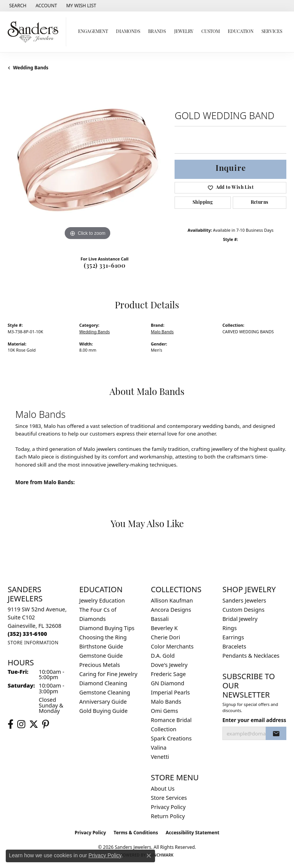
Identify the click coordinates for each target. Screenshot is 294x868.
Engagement (93, 32)
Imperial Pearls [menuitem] (170, 692)
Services (272, 32)
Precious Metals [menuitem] (100, 665)
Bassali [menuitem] (160, 619)
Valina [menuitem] (159, 748)
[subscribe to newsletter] (276, 734)
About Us (163, 789)
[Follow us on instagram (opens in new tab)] (21, 724)
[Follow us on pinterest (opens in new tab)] (46, 724)
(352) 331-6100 (105, 266)
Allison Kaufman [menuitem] (172, 600)
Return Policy (168, 816)
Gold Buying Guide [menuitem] (103, 711)
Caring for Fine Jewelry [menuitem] (108, 674)
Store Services (169, 798)
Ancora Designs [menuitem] (171, 610)
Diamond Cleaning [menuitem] (103, 683)
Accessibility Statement (193, 833)
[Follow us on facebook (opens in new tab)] (11, 724)
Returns (260, 203)
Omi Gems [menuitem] (164, 711)
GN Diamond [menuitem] (167, 683)
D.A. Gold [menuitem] (163, 656)
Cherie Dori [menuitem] (166, 637)
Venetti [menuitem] (160, 757)
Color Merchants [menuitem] (172, 646)
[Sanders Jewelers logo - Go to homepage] (35, 32)
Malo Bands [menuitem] (166, 702)
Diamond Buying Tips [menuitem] (107, 628)
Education (241, 32)
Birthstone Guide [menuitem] (101, 646)
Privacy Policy (168, 807)
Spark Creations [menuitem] (171, 738)
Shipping (203, 203)
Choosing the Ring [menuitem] (103, 637)
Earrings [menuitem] (233, 637)
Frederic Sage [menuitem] (168, 674)
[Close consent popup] (149, 856)
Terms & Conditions (136, 833)
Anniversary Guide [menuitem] (103, 702)
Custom (211, 32)
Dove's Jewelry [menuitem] (169, 665)
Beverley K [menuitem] (164, 628)
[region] (87, 162)
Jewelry (184, 32)
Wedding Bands (31, 68)
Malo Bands (162, 332)
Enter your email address (254, 720)
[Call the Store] (27, 634)
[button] (17, 6)
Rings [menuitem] (229, 628)
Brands (157, 32)
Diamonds (128, 32)
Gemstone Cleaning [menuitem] (105, 692)
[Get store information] (33, 643)
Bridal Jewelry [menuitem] (240, 619)
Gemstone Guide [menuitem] (101, 656)
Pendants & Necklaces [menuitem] (251, 656)
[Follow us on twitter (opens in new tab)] (34, 724)
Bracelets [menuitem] (234, 646)
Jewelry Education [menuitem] (102, 600)
